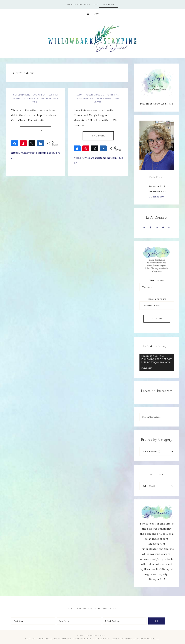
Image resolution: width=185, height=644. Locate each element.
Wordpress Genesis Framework (100, 639)
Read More (35, 131)
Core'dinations (21, 95)
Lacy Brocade (30, 98)
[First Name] (33, 621)
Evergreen (39, 95)
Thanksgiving (103, 98)
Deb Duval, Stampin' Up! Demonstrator (92, 38)
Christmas (113, 95)
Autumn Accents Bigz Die (90, 95)
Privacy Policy (99, 635)
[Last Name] (79, 621)
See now (108, 5)
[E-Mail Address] (125, 621)
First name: (157, 280)
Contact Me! (157, 197)
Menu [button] (95, 14)
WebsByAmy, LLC (150, 639)
